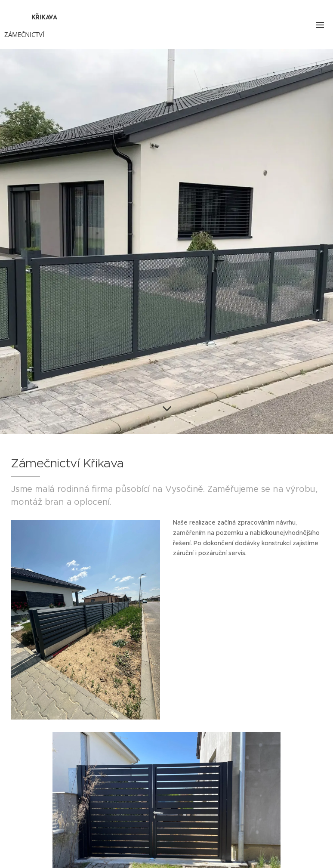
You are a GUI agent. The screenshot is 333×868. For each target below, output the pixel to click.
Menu (320, 25)
